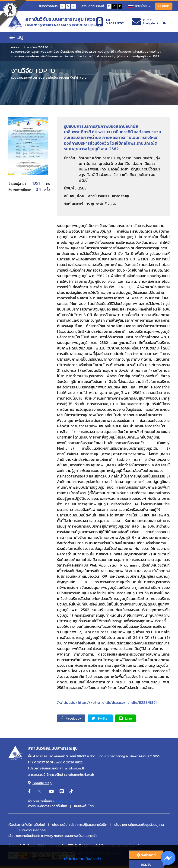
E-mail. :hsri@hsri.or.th (149, 22)
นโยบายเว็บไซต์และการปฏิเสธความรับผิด (80, 825)
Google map (40, 783)
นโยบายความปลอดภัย (31, 831)
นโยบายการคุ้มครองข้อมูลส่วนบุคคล (139, 825)
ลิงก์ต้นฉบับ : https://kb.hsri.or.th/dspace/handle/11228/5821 (107, 702)
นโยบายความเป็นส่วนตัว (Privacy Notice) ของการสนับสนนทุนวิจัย (53, 836)
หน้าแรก (16, 47)
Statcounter (65, 802)
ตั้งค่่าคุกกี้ (146, 855)
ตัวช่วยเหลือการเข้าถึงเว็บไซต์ (48, 807)
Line (130, 718)
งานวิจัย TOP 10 (38, 47)
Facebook (72, 718)
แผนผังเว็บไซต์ (84, 807)
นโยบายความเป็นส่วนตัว (83, 859)
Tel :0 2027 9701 (110, 22)
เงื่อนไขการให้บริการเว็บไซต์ (27, 825)
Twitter (103, 718)
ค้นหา (163, 6)
